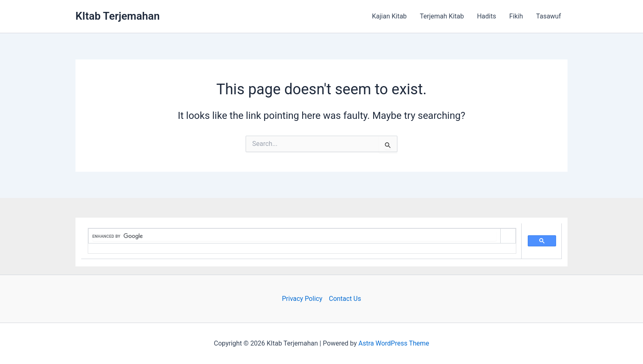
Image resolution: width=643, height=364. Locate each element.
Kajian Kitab (389, 16)
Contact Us (345, 299)
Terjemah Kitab (442, 16)
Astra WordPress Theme (394, 343)
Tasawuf (548, 16)
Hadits (487, 16)
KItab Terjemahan (117, 16)
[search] (294, 236)
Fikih (516, 16)
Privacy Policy (302, 299)
